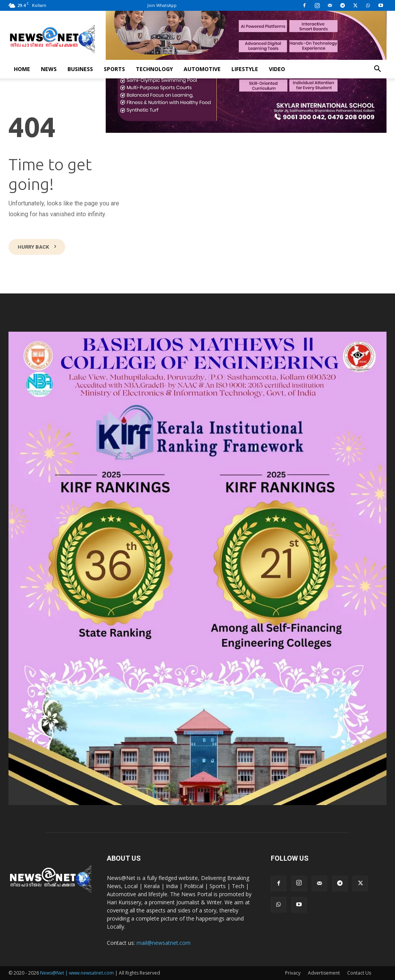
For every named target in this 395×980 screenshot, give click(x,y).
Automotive (202, 69)
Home (22, 69)
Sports (114, 69)
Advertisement (324, 973)
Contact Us (359, 973)
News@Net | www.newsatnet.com (77, 973)
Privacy (293, 973)
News (49, 69)
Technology (154, 69)
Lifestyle (245, 69)
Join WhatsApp (162, 5)
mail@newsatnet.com (164, 943)
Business (80, 69)
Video (277, 69)
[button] (377, 70)
